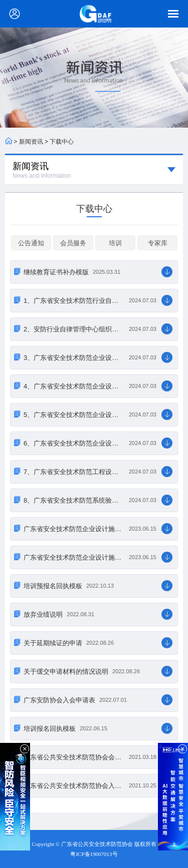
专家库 (158, 243)
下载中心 (62, 142)
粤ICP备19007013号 (94, 854)
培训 (115, 243)
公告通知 (31, 243)
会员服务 (73, 243)
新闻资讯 (31, 142)
